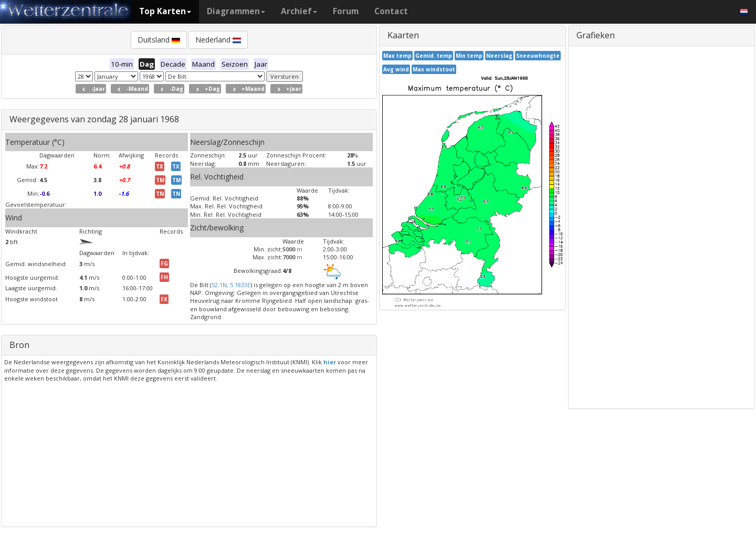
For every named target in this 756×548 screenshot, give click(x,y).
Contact (391, 11)
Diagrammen (236, 11)
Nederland (218, 40)
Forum (346, 11)
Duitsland (159, 40)
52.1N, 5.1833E (231, 285)
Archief (299, 11)
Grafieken (596, 35)
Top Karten (165, 11)
